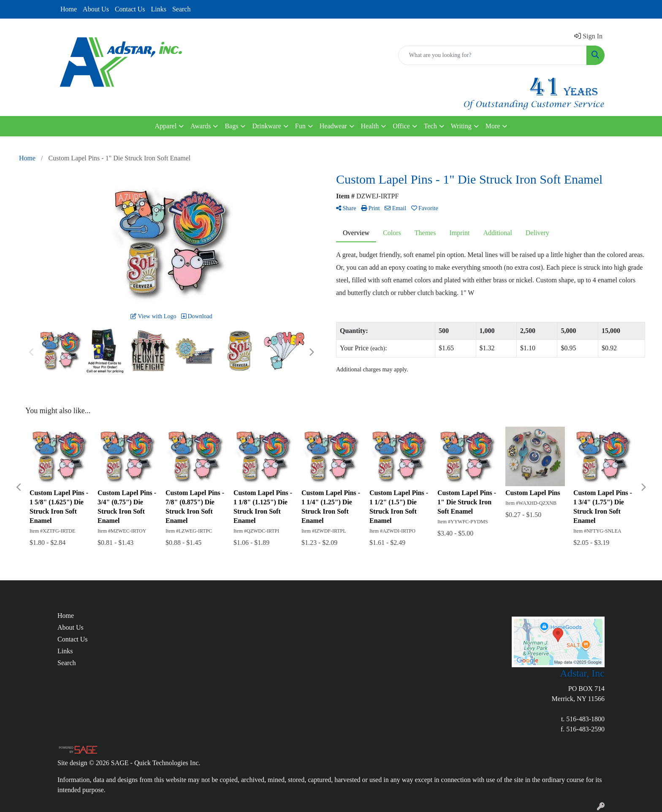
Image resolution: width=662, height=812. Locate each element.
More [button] (493, 126)
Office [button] (401, 126)
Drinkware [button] (266, 126)
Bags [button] (231, 126)
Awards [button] (201, 126)
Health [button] (370, 126)
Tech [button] (430, 126)
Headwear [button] (333, 126)
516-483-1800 (585, 719)
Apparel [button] (166, 126)
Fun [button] (300, 126)
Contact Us (130, 9)
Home (69, 9)
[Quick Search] (492, 55)
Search (182, 9)
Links (158, 9)
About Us (96, 9)
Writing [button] (461, 126)
